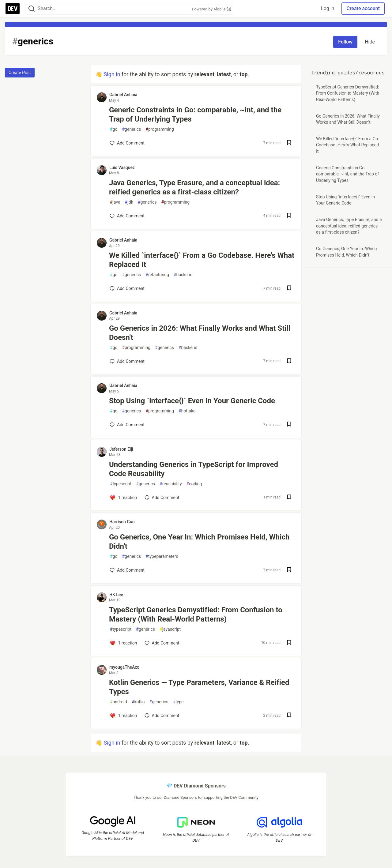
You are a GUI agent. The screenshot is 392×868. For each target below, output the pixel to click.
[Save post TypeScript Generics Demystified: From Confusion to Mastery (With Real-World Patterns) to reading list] (289, 643)
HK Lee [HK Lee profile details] (116, 595)
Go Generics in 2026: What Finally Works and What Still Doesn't (200, 333)
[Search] (32, 9)
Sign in (112, 74)
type (178, 702)
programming (160, 129)
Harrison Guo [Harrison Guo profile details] (122, 522)
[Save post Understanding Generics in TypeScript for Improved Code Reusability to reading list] (289, 498)
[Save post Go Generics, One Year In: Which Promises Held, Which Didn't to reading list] (289, 570)
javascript (170, 629)
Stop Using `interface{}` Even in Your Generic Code (192, 401)
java (115, 202)
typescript (121, 484)
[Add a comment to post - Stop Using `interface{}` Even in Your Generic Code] (127, 425)
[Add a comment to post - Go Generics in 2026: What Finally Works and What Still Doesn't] (127, 361)
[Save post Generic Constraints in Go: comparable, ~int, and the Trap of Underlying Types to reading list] (289, 143)
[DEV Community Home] (13, 9)
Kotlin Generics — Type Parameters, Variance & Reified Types (199, 687)
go (114, 129)
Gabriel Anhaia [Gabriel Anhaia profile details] (123, 95)
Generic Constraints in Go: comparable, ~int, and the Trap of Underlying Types (195, 115)
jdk (129, 202)
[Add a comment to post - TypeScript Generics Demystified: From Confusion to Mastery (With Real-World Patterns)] (123, 643)
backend (183, 275)
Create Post (20, 73)
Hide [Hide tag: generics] (370, 42)
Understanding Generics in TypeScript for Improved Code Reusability (194, 469)
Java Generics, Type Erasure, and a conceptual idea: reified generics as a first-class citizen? (194, 187)
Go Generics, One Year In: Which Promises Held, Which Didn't (199, 542)
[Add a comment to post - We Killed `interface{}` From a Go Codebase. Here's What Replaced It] (127, 288)
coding (194, 484)
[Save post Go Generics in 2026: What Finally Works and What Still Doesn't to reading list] (289, 361)
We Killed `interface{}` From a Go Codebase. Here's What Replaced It (202, 260)
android (119, 702)
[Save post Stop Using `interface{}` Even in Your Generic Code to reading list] (289, 425)
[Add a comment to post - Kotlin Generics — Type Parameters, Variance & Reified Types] (123, 716)
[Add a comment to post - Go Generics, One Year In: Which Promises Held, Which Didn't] (127, 570)
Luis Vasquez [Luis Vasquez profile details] (122, 167)
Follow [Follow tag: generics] (345, 42)
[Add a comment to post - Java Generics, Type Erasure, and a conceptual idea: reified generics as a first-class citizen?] (127, 216)
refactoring (157, 275)
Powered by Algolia (211, 9)
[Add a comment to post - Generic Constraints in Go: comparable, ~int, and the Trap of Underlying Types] (127, 143)
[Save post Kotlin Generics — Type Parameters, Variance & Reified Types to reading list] (289, 716)
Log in (328, 8)
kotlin (138, 702)
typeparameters (162, 556)
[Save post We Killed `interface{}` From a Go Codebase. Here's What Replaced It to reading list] (289, 289)
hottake (187, 411)
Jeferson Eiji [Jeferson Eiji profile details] (121, 449)
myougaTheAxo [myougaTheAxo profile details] (124, 667)
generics (131, 129)
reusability (171, 484)
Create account (363, 8)
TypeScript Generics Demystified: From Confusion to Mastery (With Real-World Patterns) (196, 614)
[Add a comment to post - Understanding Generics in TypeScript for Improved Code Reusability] (123, 498)
